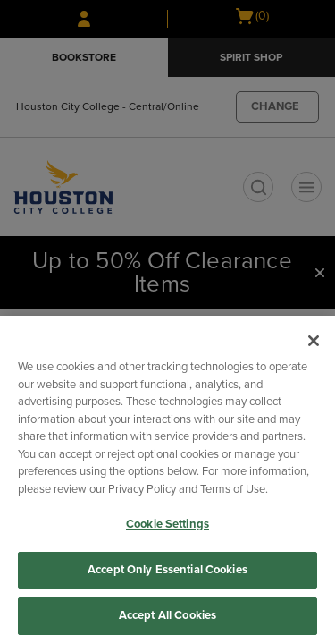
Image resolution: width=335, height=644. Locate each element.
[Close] (314, 341)
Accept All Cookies (167, 615)
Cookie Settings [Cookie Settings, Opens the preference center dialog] (167, 524)
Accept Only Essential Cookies (167, 570)
